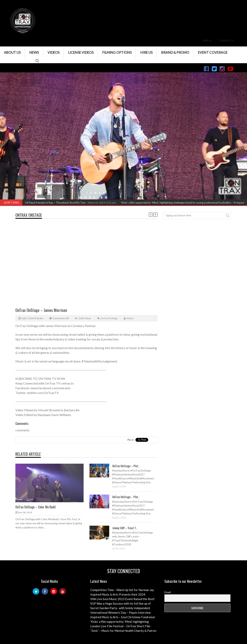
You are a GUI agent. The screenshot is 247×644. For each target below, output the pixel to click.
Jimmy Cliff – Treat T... (125, 528)
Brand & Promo (175, 52)
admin (130, 318)
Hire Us (207, 40)
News (34, 52)
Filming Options (117, 52)
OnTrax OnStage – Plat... (126, 466)
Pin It (130, 440)
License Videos (81, 52)
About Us (12, 52)
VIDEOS (54, 52)
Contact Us (226, 40)
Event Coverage (213, 52)
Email (168, 592)
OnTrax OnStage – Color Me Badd (35, 507)
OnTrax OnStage (29, 215)
